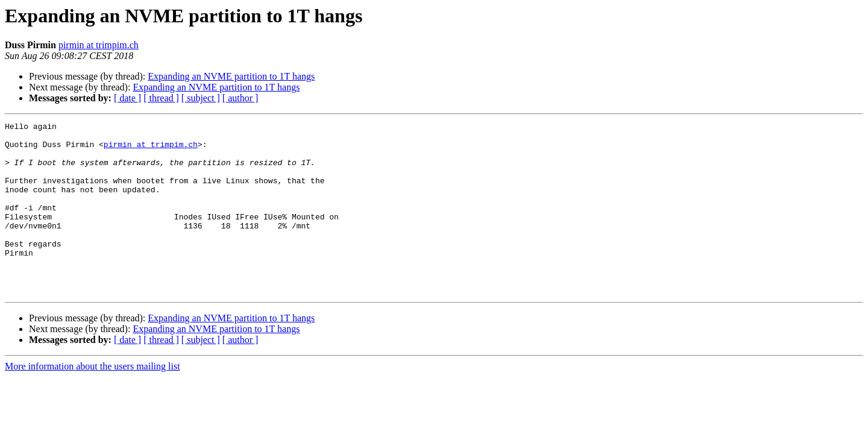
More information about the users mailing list (93, 401)
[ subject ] (201, 98)
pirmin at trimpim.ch (99, 45)
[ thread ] (161, 98)
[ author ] (241, 98)
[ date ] (127, 98)
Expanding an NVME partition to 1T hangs (231, 76)
